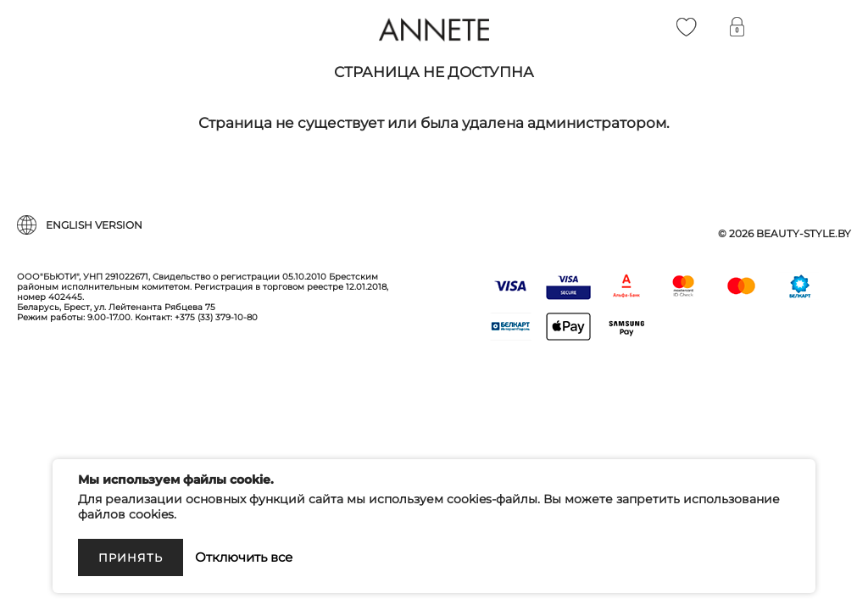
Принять (131, 557)
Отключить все (244, 557)
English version (94, 225)
